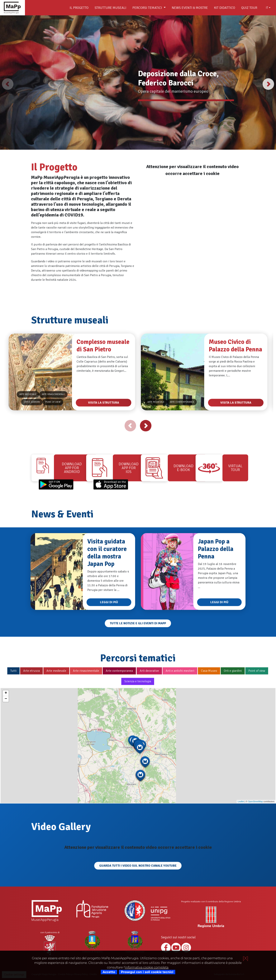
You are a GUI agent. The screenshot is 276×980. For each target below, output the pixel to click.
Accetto (109, 972)
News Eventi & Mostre (190, 8)
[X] (245, 958)
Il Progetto (79, 8)
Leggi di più (109, 621)
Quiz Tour (249, 8)
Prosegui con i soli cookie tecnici (147, 972)
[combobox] (268, 8)
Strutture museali (110, 8)
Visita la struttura (104, 421)
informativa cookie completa (147, 967)
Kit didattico (225, 8)
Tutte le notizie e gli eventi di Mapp (138, 642)
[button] (268, 84)
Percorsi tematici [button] (148, 8)
